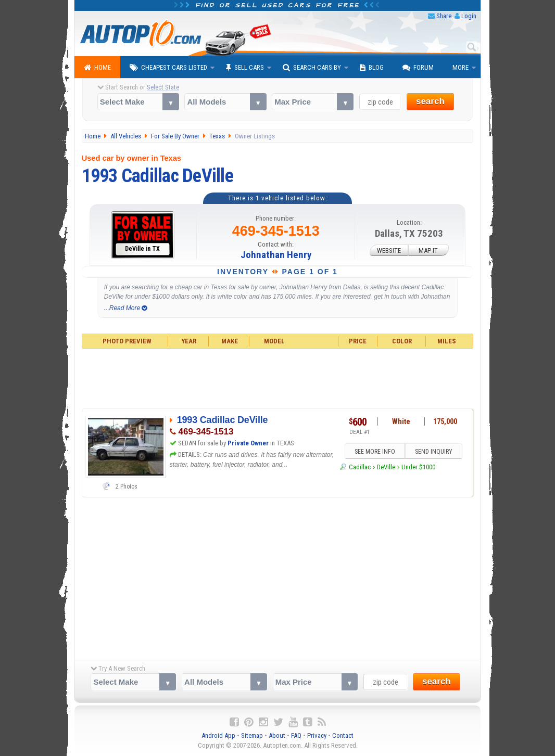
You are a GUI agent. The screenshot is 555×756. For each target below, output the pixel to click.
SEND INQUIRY (434, 452)
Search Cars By (312, 68)
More (461, 67)
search (430, 101)
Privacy (317, 735)
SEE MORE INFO (375, 452)
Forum (418, 68)
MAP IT (428, 251)
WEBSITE (389, 251)
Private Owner (248, 443)
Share (444, 16)
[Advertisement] (278, 377)
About (277, 735)
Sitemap (252, 735)
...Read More (126, 308)
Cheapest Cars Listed (168, 68)
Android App (218, 735)
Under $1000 (418, 467)
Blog (372, 68)
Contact (343, 735)
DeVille (386, 467)
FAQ (296, 735)
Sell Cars (245, 68)
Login (469, 16)
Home (97, 68)
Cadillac (360, 467)
